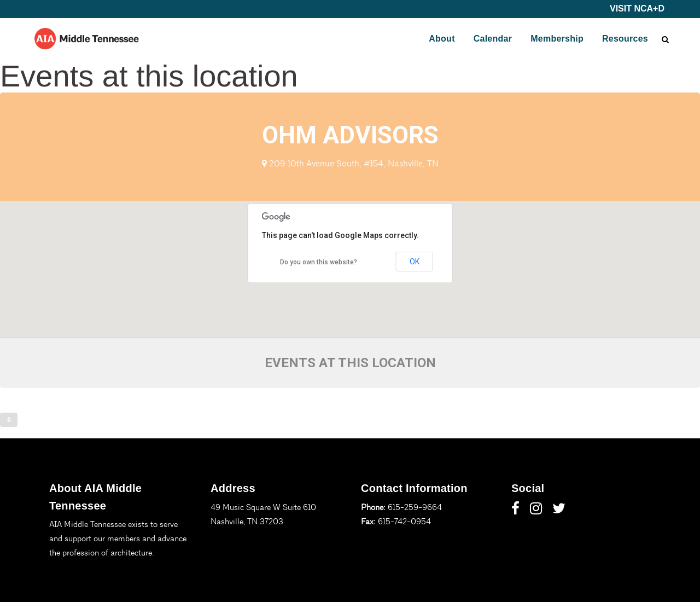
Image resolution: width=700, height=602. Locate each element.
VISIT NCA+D (637, 8)
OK (415, 262)
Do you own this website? (319, 262)
